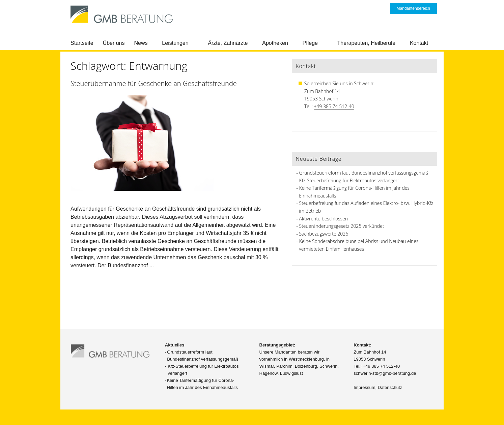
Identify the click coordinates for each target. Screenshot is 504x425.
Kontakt (419, 43)
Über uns (114, 43)
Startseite (82, 43)
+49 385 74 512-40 (334, 106)
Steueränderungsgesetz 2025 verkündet (342, 226)
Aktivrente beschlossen (324, 219)
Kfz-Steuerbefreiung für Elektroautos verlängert (349, 180)
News (141, 43)
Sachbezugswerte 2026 (324, 234)
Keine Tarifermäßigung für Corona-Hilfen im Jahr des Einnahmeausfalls (202, 384)
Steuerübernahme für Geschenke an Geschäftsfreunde (154, 83)
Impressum (364, 387)
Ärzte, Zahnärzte (228, 43)
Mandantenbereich (413, 8)
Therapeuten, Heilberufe (367, 43)
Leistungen (175, 43)
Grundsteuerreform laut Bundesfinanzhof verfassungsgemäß (364, 173)
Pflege (310, 43)
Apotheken (275, 43)
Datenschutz (390, 387)
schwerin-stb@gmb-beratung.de (385, 373)
